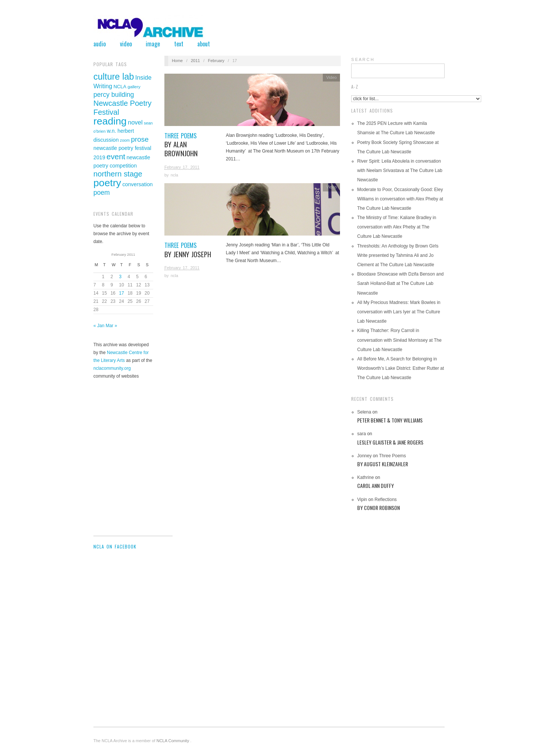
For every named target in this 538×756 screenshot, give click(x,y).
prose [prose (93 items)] (140, 139)
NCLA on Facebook (115, 546)
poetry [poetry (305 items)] (107, 183)
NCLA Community (173, 741)
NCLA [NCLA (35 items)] (120, 87)
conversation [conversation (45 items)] (137, 184)
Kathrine (366, 477)
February (216, 61)
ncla (174, 175)
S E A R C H (362, 59)
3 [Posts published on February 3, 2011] (120, 277)
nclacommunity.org (112, 368)
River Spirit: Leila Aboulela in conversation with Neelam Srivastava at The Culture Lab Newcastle (400, 170)
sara (361, 434)
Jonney (364, 456)
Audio (100, 44)
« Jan (99, 326)
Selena (364, 412)
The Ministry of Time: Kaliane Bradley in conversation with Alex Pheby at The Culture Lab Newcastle (397, 227)
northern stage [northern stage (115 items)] (118, 174)
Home (177, 61)
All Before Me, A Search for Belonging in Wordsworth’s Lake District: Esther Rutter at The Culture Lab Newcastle (401, 368)
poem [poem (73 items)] (102, 193)
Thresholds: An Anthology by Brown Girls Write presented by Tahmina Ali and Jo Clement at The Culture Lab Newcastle (398, 255)
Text (179, 44)
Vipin (362, 500)
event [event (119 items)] (116, 156)
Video (126, 44)
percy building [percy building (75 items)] (114, 95)
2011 (195, 61)
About (204, 44)
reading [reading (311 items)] (110, 121)
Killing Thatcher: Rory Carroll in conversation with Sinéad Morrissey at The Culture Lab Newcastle (399, 340)
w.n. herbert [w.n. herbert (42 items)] (120, 131)
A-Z (355, 87)
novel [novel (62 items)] (135, 122)
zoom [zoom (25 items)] (125, 140)
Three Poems (191, 145)
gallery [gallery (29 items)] (134, 87)
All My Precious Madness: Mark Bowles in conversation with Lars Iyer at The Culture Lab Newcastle (399, 312)
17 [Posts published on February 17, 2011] (122, 293)
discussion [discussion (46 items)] (106, 140)
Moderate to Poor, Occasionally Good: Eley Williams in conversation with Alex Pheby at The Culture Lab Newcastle (400, 199)
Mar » (112, 326)
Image (153, 44)
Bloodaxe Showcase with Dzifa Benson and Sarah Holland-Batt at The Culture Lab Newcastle (400, 283)
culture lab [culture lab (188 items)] (114, 77)
